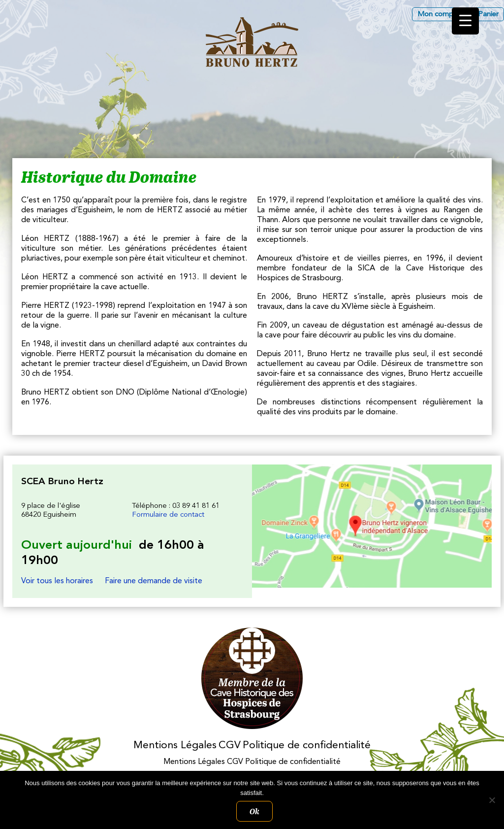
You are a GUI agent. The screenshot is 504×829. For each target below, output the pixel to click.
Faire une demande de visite (154, 581)
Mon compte (439, 15)
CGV (230, 746)
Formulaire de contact (168, 515)
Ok (254, 811)
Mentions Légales (175, 746)
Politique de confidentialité (307, 746)
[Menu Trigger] (465, 21)
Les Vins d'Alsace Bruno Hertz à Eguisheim (252, 42)
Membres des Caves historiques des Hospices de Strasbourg (252, 679)
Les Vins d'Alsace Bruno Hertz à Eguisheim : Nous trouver (372, 526)
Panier (488, 15)
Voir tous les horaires (57, 581)
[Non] (492, 800)
